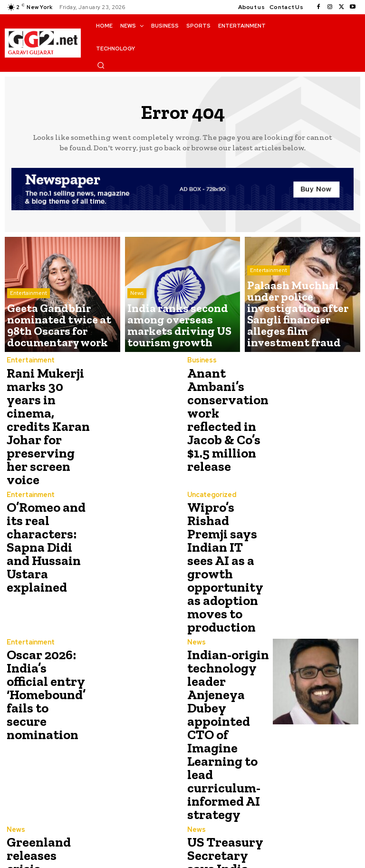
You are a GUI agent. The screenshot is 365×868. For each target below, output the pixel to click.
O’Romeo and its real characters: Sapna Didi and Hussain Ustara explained (48, 498)
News (137, 317)
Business (201, 361)
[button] (101, 65)
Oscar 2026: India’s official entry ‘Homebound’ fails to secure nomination (43, 603)
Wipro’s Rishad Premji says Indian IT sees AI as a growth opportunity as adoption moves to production (227, 506)
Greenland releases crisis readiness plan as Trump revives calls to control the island (46, 756)
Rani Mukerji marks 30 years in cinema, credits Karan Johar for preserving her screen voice (46, 406)
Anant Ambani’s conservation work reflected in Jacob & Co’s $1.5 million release (225, 406)
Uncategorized (211, 454)
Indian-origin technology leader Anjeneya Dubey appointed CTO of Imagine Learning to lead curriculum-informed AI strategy (228, 634)
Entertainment (29, 317)
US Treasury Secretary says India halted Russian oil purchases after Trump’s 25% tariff (229, 756)
